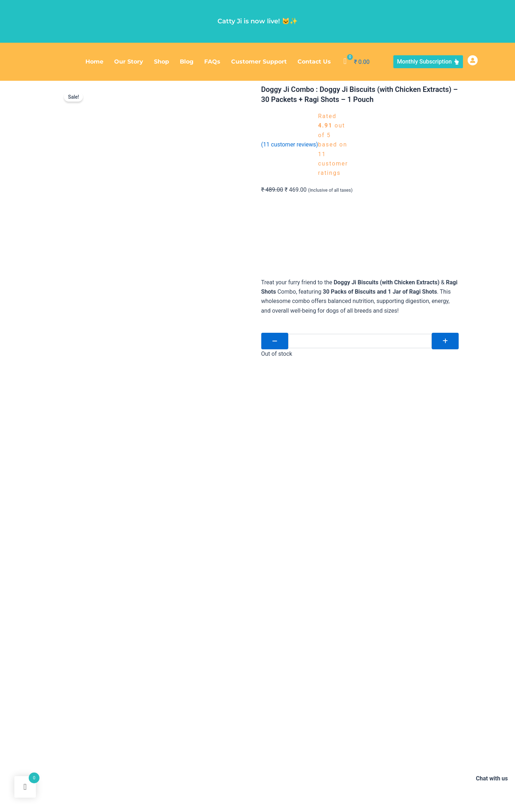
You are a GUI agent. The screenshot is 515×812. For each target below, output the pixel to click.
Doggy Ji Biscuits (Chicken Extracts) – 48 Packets (380, 754)
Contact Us (314, 62)
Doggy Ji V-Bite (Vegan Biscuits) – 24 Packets (108, 772)
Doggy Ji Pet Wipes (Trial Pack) (161, 790)
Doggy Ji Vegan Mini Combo (230, 790)
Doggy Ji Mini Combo (187, 772)
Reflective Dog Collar (325, 772)
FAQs (212, 62)
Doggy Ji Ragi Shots (79, 754)
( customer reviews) (290, 144)
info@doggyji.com (393, 695)
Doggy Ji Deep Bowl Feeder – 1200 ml (256, 772)
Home (94, 62)
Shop (161, 62)
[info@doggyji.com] (360, 697)
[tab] (118, 606)
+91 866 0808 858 (392, 679)
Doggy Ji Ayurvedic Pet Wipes (90, 790)
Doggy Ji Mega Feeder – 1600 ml (388, 772)
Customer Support (259, 62)
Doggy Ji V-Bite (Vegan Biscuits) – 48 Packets (271, 754)
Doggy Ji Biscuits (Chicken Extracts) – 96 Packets (161, 754)
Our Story (129, 62)
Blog (187, 62)
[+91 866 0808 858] (360, 680)
